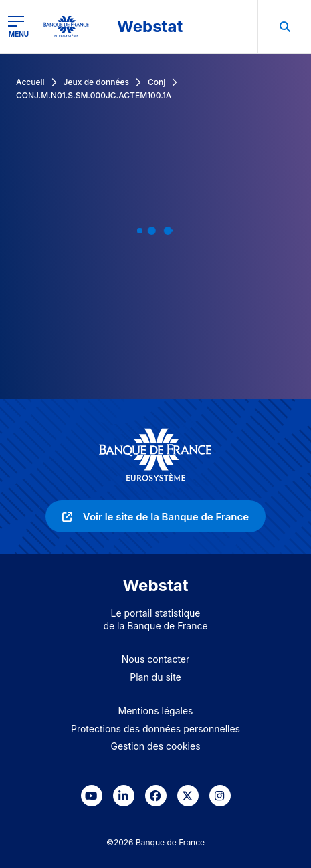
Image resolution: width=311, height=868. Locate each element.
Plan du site (155, 677)
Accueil (30, 82)
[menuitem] (284, 27)
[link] (155, 516)
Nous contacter (156, 659)
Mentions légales (156, 711)
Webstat (150, 26)
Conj (157, 82)
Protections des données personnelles (155, 729)
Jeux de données (96, 82)
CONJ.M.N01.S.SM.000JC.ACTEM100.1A (94, 95)
